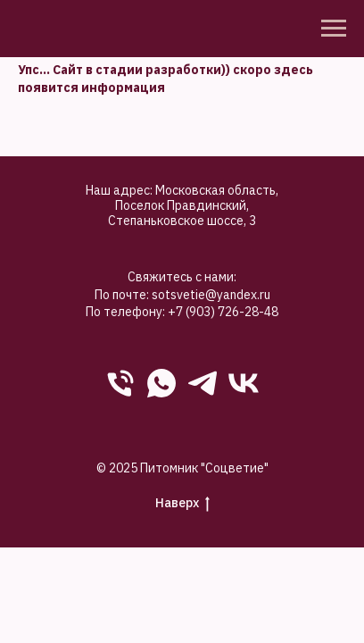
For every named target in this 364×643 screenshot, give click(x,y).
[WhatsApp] (161, 383)
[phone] (120, 383)
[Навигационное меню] (334, 29)
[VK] (244, 383)
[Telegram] (203, 383)
